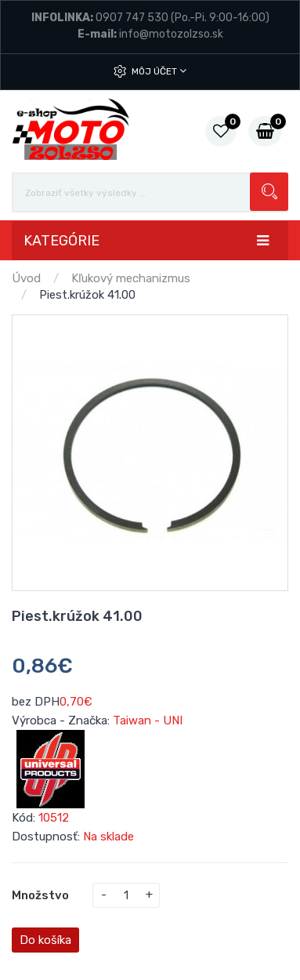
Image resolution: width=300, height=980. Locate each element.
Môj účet (159, 71)
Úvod (26, 278)
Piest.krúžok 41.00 (87, 295)
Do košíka (45, 940)
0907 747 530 (132, 18)
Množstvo (40, 895)
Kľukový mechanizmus (131, 278)
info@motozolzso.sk (171, 34)
